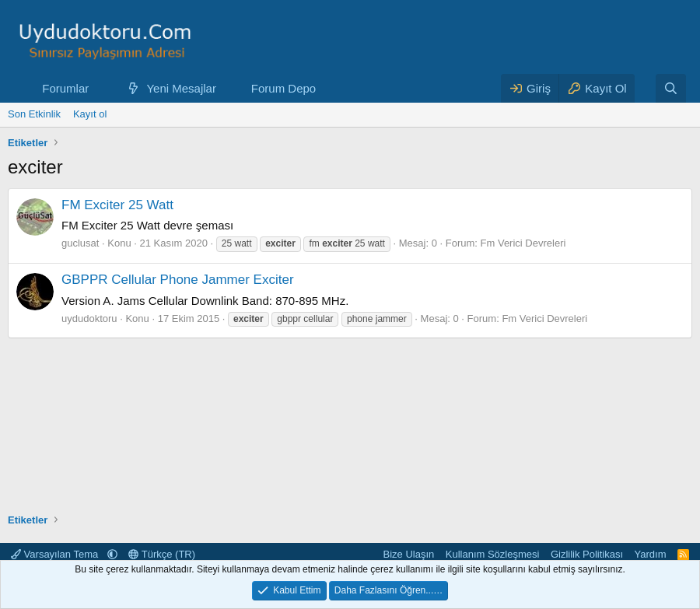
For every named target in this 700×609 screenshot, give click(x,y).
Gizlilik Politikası (587, 554)
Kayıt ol (90, 114)
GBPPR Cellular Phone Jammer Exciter (178, 280)
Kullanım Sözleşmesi (493, 554)
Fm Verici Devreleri (523, 243)
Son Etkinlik (34, 114)
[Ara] (671, 88)
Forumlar (65, 88)
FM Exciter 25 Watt (117, 205)
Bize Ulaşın (409, 554)
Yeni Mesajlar (181, 88)
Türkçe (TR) (162, 554)
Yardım (651, 554)
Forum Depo (283, 88)
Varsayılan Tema (56, 554)
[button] (101, 88)
